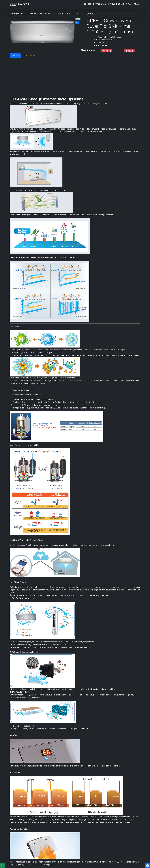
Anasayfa (19, 4)
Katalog (106, 51)
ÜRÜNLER (87, 4)
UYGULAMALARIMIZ (116, 4)
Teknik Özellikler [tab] (29, 56)
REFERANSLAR (99, 4)
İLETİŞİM (136, 4)
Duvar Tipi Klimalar (29, 13)
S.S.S (128, 4)
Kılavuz (129, 51)
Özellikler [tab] (15, 56)
